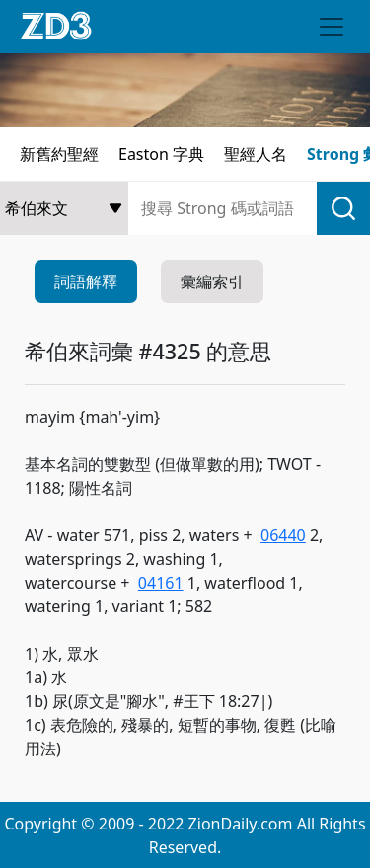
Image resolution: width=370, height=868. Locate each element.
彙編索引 (212, 281)
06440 (283, 535)
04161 (161, 583)
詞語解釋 (86, 281)
